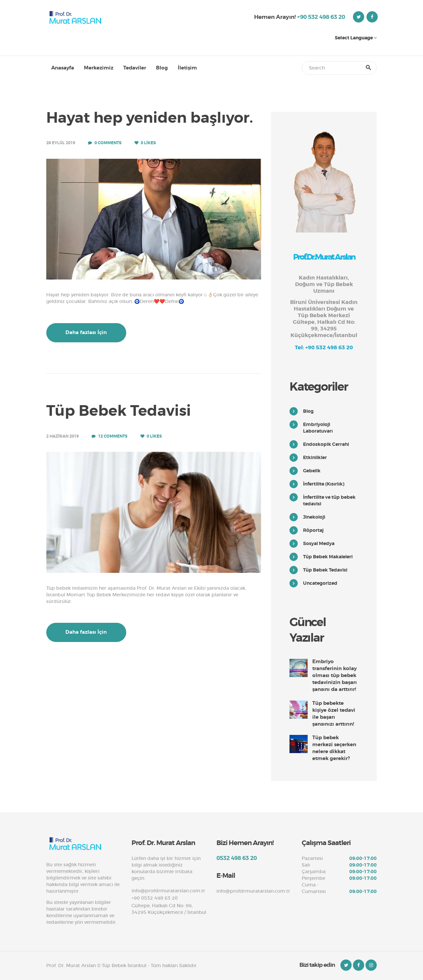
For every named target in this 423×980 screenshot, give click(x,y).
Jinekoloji (314, 517)
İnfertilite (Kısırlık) (324, 484)
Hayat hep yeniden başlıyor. (150, 118)
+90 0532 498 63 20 (155, 898)
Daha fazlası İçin (86, 332)
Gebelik (312, 471)
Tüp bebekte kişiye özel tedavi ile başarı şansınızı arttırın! (334, 714)
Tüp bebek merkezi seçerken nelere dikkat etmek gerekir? (334, 748)
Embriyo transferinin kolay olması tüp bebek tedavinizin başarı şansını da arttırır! (335, 675)
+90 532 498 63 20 (321, 17)
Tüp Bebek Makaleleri (328, 557)
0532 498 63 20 (237, 858)
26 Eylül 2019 (61, 143)
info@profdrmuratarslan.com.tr (168, 891)
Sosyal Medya (319, 543)
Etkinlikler (315, 457)
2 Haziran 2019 (62, 436)
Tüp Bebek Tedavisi (119, 411)
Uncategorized (320, 583)
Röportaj (313, 530)
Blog (308, 411)
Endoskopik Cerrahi (326, 444)
